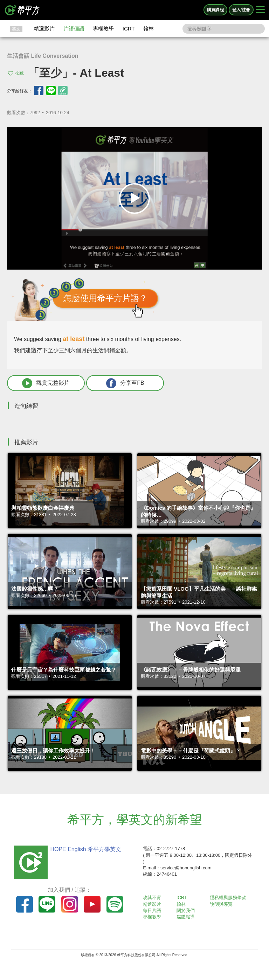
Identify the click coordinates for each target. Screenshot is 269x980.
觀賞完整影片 (46, 383)
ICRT (129, 29)
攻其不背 (152, 898)
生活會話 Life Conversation (43, 56)
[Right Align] (260, 10)
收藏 (19, 73)
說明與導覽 (221, 904)
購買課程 (215, 10)
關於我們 (186, 911)
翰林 (149, 29)
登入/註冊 (241, 10)
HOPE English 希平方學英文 (86, 849)
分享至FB (125, 383)
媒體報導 (186, 917)
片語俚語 (74, 29)
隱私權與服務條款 (228, 898)
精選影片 (44, 29)
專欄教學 (103, 29)
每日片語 (152, 911)
